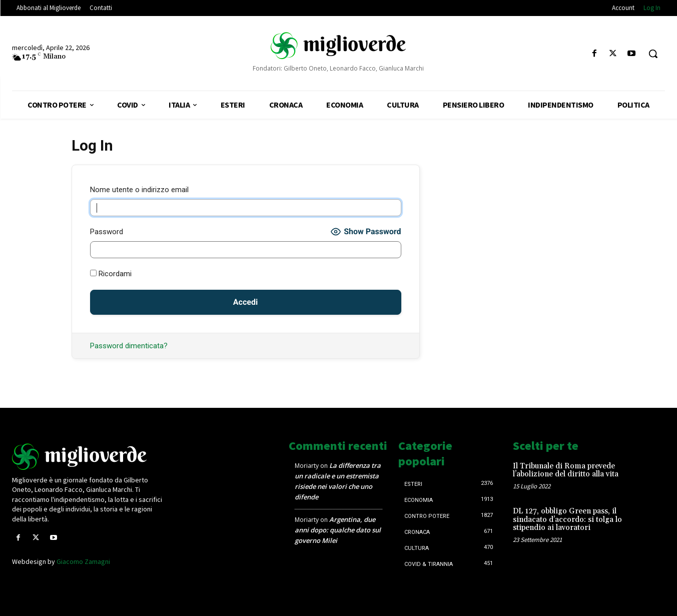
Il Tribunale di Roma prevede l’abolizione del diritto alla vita (566, 470)
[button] (653, 54)
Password (107, 232)
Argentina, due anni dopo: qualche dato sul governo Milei (338, 530)
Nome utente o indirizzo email (139, 190)
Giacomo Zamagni (83, 561)
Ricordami (111, 274)
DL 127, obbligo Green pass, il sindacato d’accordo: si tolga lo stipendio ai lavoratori (567, 519)
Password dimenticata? (129, 346)
